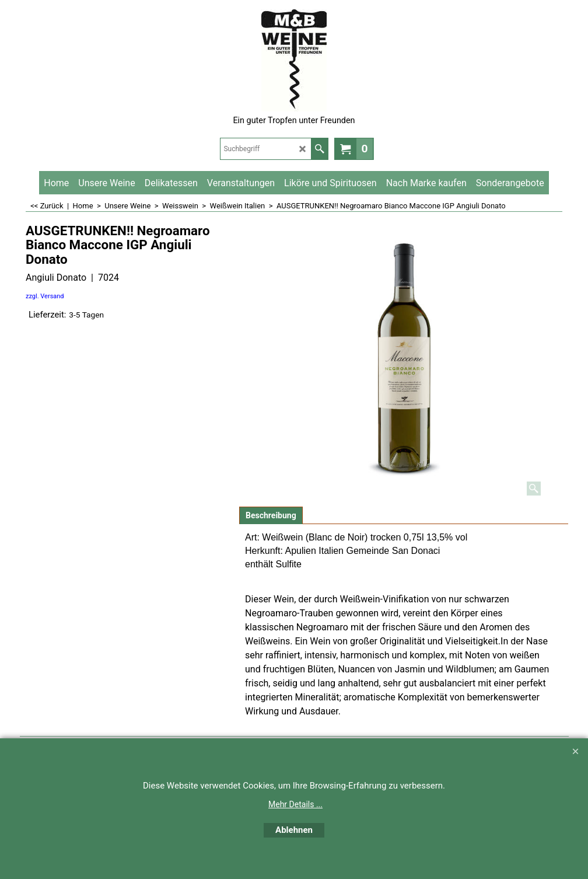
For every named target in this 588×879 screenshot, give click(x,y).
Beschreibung (271, 515)
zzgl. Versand (45, 296)
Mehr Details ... (295, 804)
